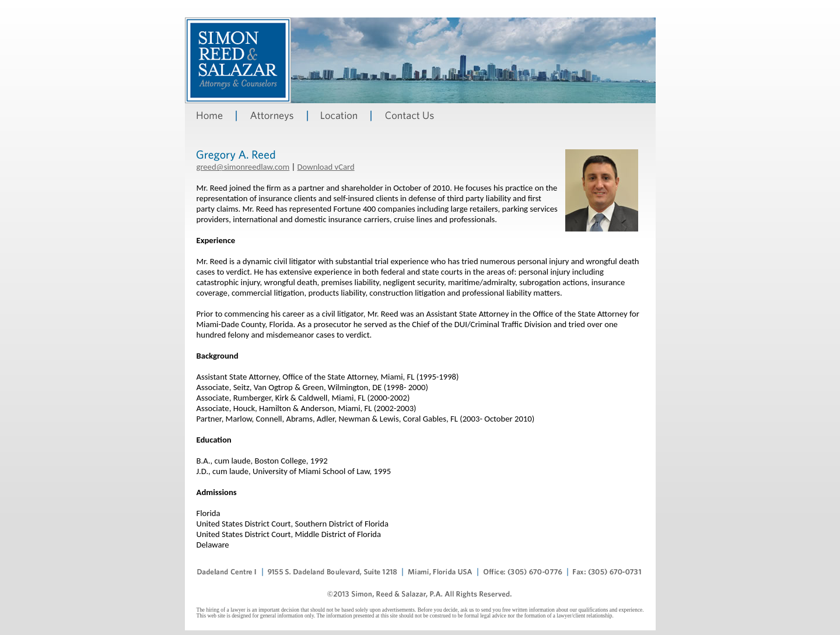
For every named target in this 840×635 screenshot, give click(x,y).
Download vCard (326, 167)
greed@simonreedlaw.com (243, 167)
